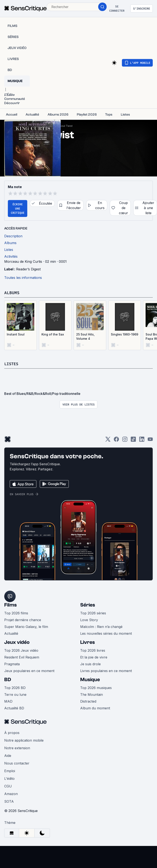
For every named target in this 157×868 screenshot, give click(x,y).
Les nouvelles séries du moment (106, 633)
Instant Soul (16, 334)
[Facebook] (116, 441)
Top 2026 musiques (96, 688)
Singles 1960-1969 (125, 334)
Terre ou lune (15, 695)
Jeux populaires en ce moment (29, 671)
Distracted (88, 701)
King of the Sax (53, 334)
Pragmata (12, 664)
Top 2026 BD (15, 688)
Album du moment (95, 708)
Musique (90, 680)
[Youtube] (150, 441)
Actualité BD (14, 708)
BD (8, 680)
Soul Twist (66, 126)
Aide (8, 756)
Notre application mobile (24, 740)
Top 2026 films (16, 613)
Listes (12, 364)
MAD (8, 701)
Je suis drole (90, 664)
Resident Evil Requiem (22, 657)
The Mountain (92, 695)
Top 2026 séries (93, 613)
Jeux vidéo (17, 642)
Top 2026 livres (93, 650)
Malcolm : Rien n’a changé (101, 627)
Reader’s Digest (28, 269)
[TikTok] (133, 441)
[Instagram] (125, 441)
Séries (88, 605)
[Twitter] (108, 441)
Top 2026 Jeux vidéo (21, 650)
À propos (12, 733)
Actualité (11, 633)
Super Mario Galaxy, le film (26, 627)
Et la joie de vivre (94, 657)
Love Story (89, 620)
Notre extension (17, 748)
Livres (87, 642)
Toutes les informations (23, 278)
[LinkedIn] (142, 441)
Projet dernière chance (23, 620)
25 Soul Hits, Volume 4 (85, 336)
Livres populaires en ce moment (106, 671)
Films (10, 605)
